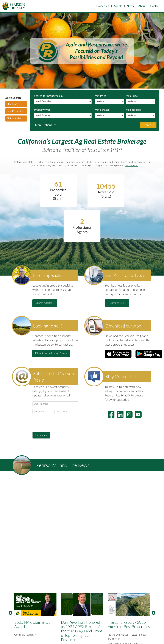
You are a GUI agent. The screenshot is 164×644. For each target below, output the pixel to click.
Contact (155, 6)
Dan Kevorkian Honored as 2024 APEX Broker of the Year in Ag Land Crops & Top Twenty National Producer (82, 631)
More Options (45, 125)
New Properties (15, 111)
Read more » (132, 165)
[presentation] (55, 423)
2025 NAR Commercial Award (33, 624)
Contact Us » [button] (117, 303)
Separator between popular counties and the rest (63, 102)
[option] (82, 51)
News (130, 6)
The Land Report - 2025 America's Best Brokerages (129, 624)
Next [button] (154, 613)
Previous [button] (11, 613)
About (142, 6)
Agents (118, 6)
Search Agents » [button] (45, 303)
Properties (103, 6)
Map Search (13, 104)
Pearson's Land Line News (63, 465)
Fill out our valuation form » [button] (51, 354)
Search (148, 125)
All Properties (14, 119)
